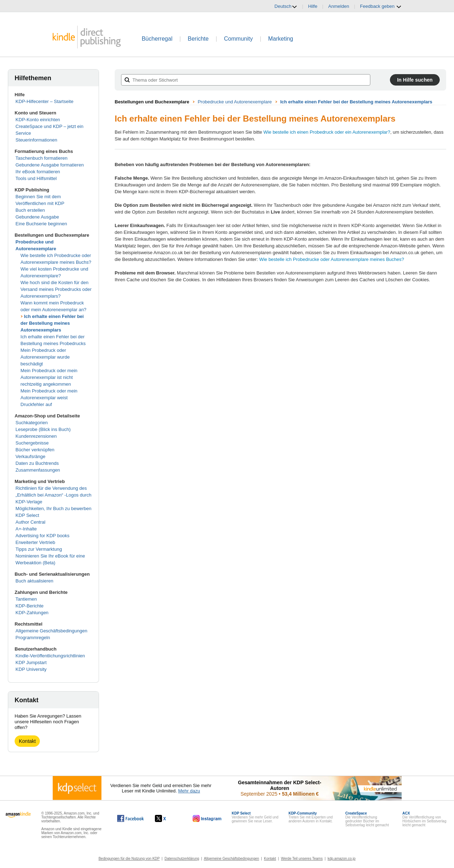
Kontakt (27, 741)
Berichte (198, 39)
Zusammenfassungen (38, 470)
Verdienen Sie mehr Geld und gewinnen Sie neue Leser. (255, 817)
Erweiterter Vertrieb (35, 542)
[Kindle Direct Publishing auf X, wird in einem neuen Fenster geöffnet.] (168, 818)
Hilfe (313, 6)
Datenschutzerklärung (182, 859)
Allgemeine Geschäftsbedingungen (52, 631)
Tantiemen (26, 599)
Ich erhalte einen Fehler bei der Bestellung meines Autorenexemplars (52, 323)
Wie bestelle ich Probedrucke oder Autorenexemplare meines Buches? (332, 259)
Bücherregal (157, 39)
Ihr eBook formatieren (38, 172)
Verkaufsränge (31, 456)
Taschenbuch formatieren (42, 158)
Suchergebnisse (32, 443)
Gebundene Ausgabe (37, 217)
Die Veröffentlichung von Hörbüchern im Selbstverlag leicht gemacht (424, 819)
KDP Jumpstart (31, 662)
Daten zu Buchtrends (37, 463)
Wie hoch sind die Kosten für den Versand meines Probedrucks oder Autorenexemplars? (56, 289)
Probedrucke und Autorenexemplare (235, 102)
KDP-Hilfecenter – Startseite (45, 101)
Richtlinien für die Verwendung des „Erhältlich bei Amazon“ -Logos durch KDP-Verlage (54, 495)
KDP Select (27, 515)
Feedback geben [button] (381, 6)
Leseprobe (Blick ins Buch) (43, 429)
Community (238, 39)
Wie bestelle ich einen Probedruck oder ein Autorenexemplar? (327, 132)
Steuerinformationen (36, 140)
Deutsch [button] (286, 6)
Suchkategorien (32, 423)
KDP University (31, 669)
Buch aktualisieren (35, 581)
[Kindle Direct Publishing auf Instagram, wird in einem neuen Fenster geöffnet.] (207, 818)
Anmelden (339, 6)
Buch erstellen (30, 210)
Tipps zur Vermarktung (39, 549)
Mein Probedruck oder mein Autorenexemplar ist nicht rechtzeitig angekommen (49, 377)
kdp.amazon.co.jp (341, 859)
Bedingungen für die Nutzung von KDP (129, 859)
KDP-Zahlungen (32, 613)
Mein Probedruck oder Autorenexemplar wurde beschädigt (45, 357)
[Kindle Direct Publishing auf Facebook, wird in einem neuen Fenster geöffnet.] (131, 818)
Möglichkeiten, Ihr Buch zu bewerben (54, 509)
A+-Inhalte (26, 529)
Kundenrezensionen (36, 436)
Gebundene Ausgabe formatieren (50, 165)
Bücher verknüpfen (35, 450)
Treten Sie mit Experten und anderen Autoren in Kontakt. (311, 817)
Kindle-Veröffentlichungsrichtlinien (50, 656)
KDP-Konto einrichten (38, 120)
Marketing (281, 39)
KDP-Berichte (30, 606)
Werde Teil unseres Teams (302, 859)
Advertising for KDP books (43, 536)
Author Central (31, 522)
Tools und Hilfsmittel (36, 178)
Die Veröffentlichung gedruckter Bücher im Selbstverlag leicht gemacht (367, 819)
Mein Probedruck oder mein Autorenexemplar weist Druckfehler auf (49, 398)
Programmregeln (33, 638)
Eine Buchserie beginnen (41, 224)
